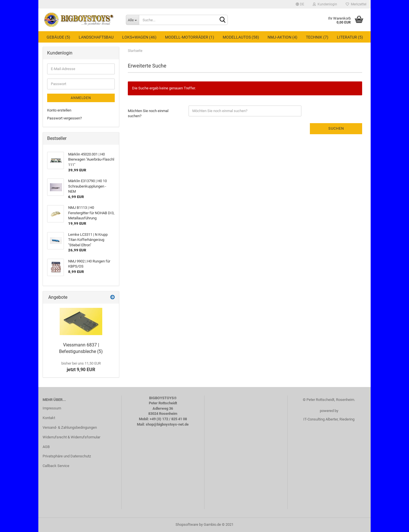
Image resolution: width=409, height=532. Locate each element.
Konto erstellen (59, 110)
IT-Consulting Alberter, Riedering (329, 419)
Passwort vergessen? (64, 118)
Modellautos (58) (241, 37)
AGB (46, 447)
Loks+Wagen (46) (139, 37)
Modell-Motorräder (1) (190, 37)
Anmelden (81, 98)
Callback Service (56, 466)
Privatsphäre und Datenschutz (67, 456)
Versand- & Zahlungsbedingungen (70, 427)
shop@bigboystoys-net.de (167, 424)
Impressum (52, 408)
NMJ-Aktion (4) (282, 37)
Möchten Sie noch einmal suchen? (148, 113)
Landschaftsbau (96, 37)
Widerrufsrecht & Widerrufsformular (71, 437)
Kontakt (49, 418)
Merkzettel (356, 4)
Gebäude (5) (58, 37)
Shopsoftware (187, 524)
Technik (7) (317, 37)
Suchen (336, 128)
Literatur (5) (350, 37)
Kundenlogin (325, 4)
